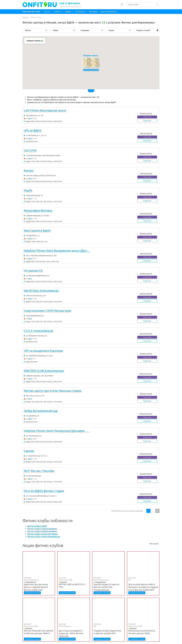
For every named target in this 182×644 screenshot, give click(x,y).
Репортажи (80, 12)
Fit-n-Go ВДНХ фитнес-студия (44, 491)
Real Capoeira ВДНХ (37, 231)
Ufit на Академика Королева (43, 351)
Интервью (93, 12)
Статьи (47, 12)
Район (64, 30)
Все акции (154, 544)
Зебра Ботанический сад (41, 411)
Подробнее (147, 121)
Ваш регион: (70, 7)
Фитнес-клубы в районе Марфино (42, 531)
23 (42, 41)
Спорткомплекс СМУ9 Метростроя (47, 311)
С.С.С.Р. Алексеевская (38, 331)
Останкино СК (33, 271)
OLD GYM (30, 151)
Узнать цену (147, 117)
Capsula (29, 451)
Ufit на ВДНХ (33, 131)
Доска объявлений (108, 12)
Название (92, 30)
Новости (58, 12)
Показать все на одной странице (127, 511)
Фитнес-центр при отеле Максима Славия (53, 391)
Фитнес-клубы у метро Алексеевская (44, 536)
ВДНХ (30, 118)
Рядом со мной (147, 30)
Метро (36, 30)
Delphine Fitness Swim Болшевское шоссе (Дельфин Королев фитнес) (57, 251)
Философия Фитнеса (38, 211)
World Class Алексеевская (41, 291)
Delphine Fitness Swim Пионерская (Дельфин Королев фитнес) (57, 431)
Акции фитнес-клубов (43, 545)
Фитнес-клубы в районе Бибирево (42, 529)
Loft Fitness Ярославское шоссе (45, 111)
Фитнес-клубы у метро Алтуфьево (42, 534)
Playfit (28, 191)
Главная (25, 17)
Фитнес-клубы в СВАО (37, 526)
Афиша (68, 12)
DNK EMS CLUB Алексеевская (44, 371)
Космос (29, 171)
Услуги (119, 30)
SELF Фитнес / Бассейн (39, 471)
